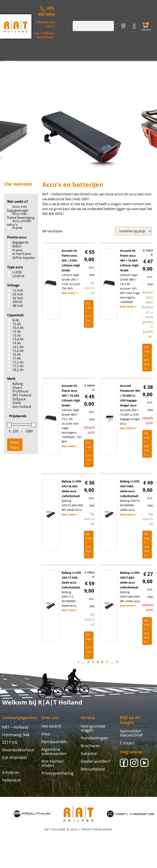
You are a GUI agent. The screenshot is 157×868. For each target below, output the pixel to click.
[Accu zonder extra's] (9, 221)
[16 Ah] (9, 355)
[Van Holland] (9, 407)
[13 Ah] (9, 336)
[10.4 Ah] (9, 328)
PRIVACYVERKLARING (97, 829)
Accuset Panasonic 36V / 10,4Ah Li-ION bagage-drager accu (130, 395)
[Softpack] (9, 399)
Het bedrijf (51, 726)
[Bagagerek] (9, 243)
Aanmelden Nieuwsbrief (131, 733)
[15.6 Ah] (9, 351)
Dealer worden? (96, 761)
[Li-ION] (9, 272)
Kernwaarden (54, 742)
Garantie (89, 753)
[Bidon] (9, 246)
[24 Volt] (9, 294)
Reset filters (15, 445)
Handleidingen (94, 738)
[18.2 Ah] (9, 370)
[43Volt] (9, 302)
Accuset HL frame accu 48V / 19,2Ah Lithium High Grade (71, 395)
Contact (127, 743)
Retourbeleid (93, 769)
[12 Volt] (9, 291)
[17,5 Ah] (9, 362)
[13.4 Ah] (9, 339)
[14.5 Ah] (9, 347)
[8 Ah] (9, 320)
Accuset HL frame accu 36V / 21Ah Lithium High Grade (71, 260)
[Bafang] (9, 384)
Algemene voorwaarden (54, 751)
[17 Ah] (9, 359)
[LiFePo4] (9, 276)
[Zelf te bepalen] (9, 258)
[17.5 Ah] (9, 366)
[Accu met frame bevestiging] (9, 214)
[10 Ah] (9, 324)
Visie (46, 734)
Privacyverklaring (57, 773)
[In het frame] (9, 254)
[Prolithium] (9, 391)
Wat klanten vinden (52, 763)
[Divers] (9, 388)
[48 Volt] (9, 306)
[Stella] (9, 403)
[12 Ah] (9, 332)
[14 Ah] (9, 343)
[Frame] (9, 228)
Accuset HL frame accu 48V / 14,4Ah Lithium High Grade (129, 260)
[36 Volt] (9, 298)
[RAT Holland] (9, 395)
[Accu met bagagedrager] (9, 207)
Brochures (90, 746)
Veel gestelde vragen (93, 728)
